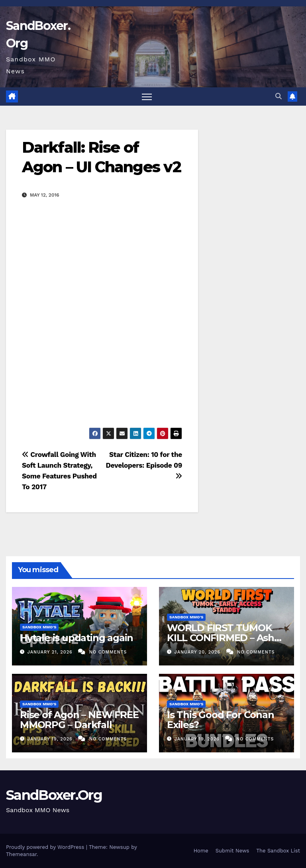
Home (201, 851)
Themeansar (21, 854)
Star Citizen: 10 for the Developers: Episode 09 (144, 465)
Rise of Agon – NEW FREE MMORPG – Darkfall (79, 720)
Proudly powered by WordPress (46, 847)
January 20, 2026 (198, 652)
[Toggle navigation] (147, 97)
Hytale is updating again (76, 638)
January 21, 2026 (51, 652)
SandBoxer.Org (54, 795)
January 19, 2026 (51, 739)
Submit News (232, 851)
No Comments (108, 652)
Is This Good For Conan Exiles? (221, 720)
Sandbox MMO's (39, 627)
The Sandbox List (278, 851)
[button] (279, 96)
